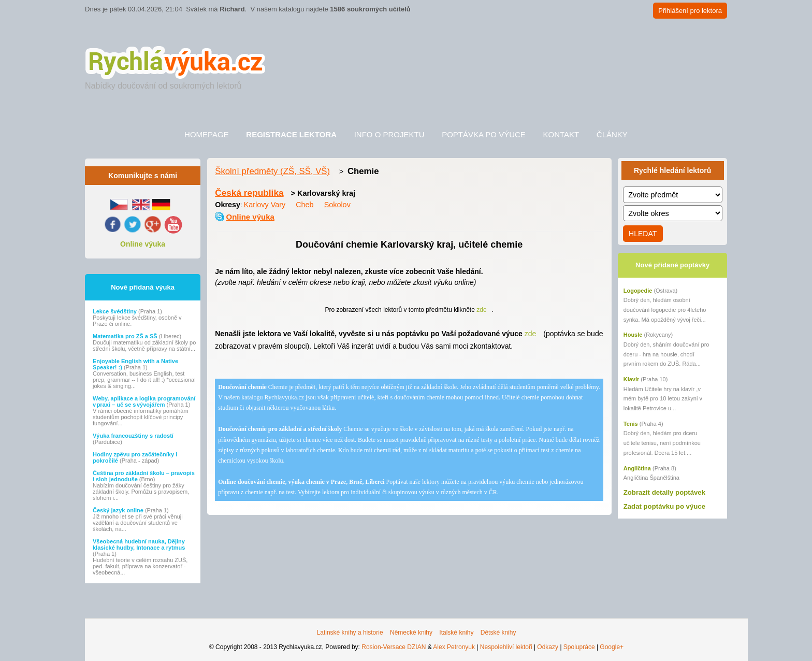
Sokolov (337, 205)
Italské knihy (456, 633)
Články (612, 134)
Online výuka (143, 244)
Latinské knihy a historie (350, 633)
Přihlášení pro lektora (690, 11)
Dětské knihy (498, 633)
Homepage (207, 134)
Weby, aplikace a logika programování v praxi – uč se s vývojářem (144, 401)
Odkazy (548, 647)
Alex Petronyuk (454, 647)
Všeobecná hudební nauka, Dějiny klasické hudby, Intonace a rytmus (139, 544)
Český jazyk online (119, 510)
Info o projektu (389, 134)
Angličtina (637, 468)
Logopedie (638, 291)
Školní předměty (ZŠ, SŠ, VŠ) (272, 171)
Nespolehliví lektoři (506, 647)
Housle (633, 335)
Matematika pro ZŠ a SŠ (126, 336)
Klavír (632, 379)
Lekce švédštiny (115, 311)
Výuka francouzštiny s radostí (133, 436)
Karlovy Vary (265, 205)
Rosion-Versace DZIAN (394, 647)
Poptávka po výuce (484, 134)
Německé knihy (411, 633)
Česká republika (249, 193)
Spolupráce (579, 647)
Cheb (304, 205)
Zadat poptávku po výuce (664, 506)
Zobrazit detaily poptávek (664, 492)
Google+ (612, 647)
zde (481, 310)
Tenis (631, 424)
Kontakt (561, 134)
